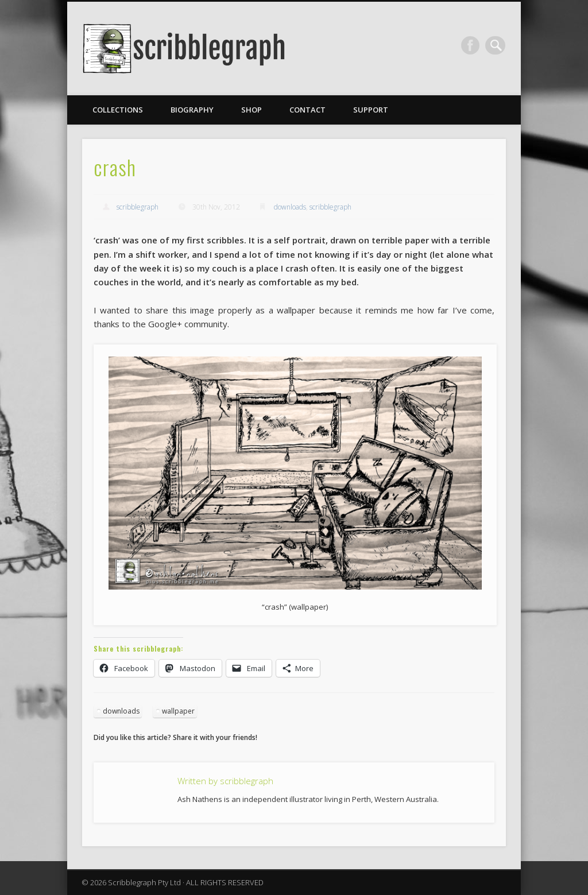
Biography (192, 110)
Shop (252, 110)
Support (371, 110)
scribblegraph (138, 207)
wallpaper (178, 711)
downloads (290, 207)
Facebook (473, 45)
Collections (118, 110)
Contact (307, 110)
